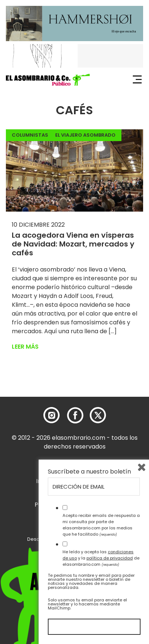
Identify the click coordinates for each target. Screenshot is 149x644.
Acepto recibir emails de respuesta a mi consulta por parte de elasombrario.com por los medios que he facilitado (101, 525)
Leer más (25, 347)
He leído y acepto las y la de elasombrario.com (101, 558)
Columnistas (30, 135)
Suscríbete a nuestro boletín (89, 472)
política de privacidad (110, 558)
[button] (48, 80)
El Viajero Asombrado (85, 135)
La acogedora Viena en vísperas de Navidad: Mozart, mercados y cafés (73, 244)
